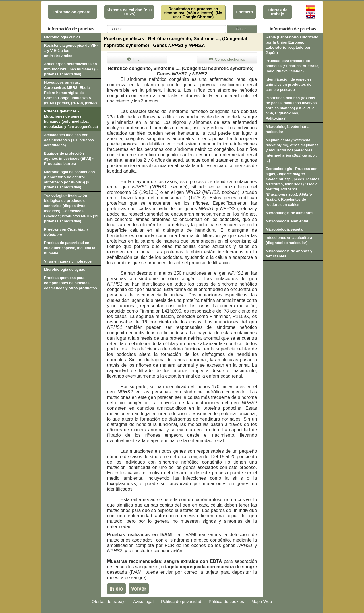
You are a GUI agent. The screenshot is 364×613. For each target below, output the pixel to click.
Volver (139, 589)
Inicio (116, 589)
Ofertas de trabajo (277, 12)
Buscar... (107, 25)
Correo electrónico (227, 59)
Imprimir (137, 59)
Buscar (242, 29)
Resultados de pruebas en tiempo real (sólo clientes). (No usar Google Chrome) (193, 13)
